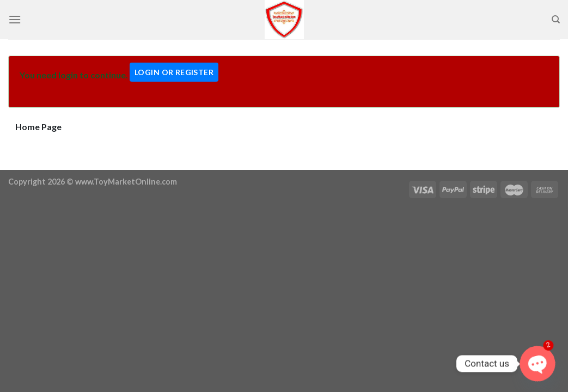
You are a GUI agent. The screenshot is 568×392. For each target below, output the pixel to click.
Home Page (38, 127)
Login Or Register (174, 72)
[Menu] (15, 19)
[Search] (556, 20)
